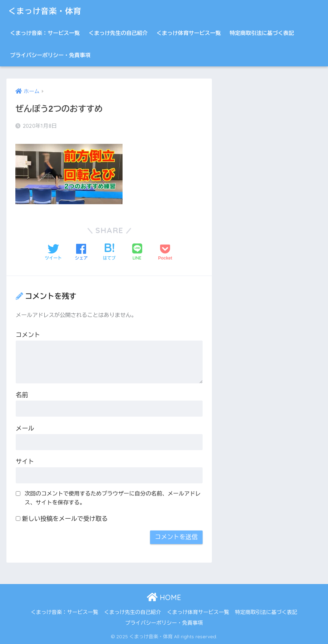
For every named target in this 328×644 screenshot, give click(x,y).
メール (25, 429)
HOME (164, 597)
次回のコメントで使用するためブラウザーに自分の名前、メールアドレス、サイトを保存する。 (113, 498)
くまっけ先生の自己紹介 (118, 33)
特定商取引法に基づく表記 (262, 33)
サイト (25, 462)
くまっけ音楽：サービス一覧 (45, 33)
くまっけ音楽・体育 (47, 11)
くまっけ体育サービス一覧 (189, 33)
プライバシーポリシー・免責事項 (50, 55)
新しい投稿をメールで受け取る (65, 519)
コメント (28, 335)
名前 (22, 395)
